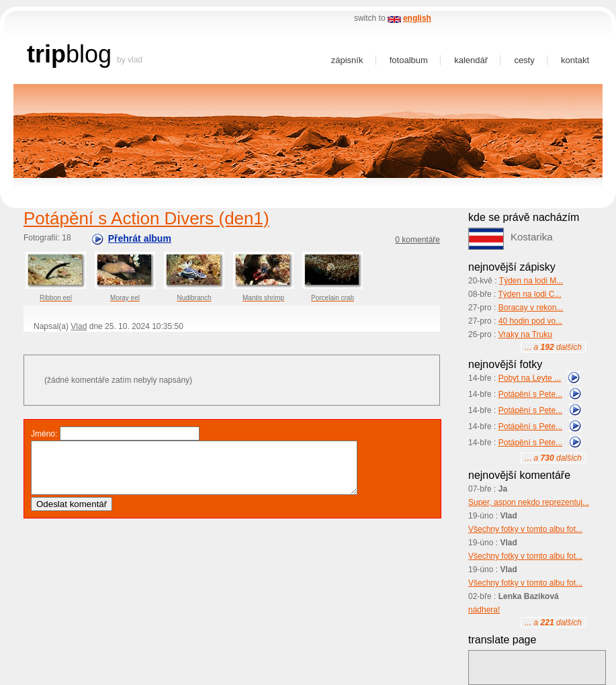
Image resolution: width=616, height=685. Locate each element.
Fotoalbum (409, 60)
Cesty (524, 60)
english (417, 18)
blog (89, 54)
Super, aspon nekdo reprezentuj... (529, 502)
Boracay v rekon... (531, 308)
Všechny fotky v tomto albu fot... (525, 529)
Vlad (79, 326)
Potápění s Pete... (530, 394)
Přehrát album (140, 238)
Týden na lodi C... (529, 294)
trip (46, 54)
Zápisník (347, 60)
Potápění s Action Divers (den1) (146, 218)
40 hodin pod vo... (530, 321)
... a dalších (553, 347)
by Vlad (130, 60)
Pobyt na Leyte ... (530, 378)
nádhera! (484, 610)
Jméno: (44, 434)
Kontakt (575, 60)
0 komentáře (417, 240)
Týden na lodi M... (531, 281)
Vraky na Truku (525, 334)
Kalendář (471, 60)
